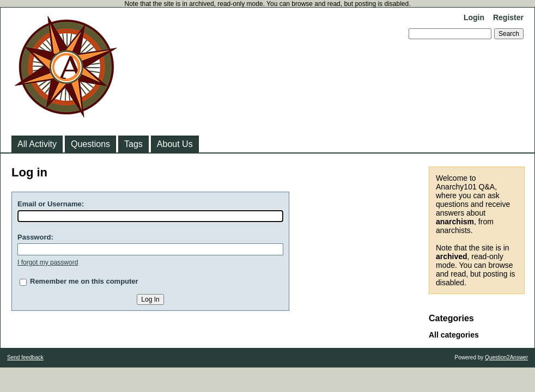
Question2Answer (506, 357)
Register (508, 17)
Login (474, 17)
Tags (133, 144)
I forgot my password (48, 262)
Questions (90, 144)
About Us (175, 144)
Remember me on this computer (84, 281)
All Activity (37, 144)
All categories (454, 335)
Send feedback (25, 357)
